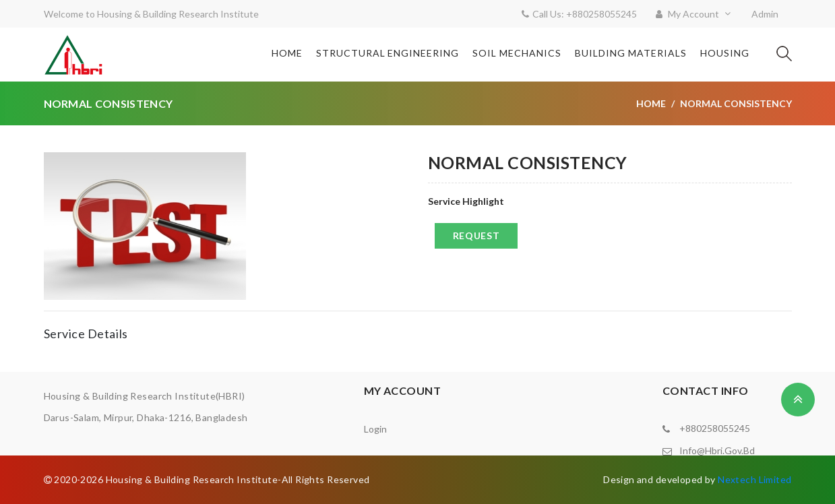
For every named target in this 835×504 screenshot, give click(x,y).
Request (476, 235)
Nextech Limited (754, 479)
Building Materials (631, 53)
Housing (725, 53)
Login (375, 429)
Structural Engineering (388, 53)
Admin (765, 14)
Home (287, 53)
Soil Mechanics (517, 53)
